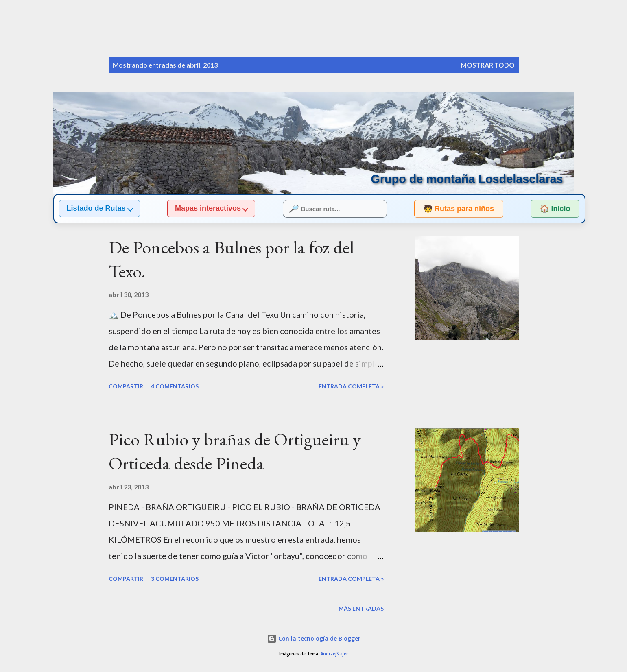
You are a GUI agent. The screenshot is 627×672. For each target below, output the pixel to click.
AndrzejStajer (334, 654)
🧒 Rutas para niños (451, 209)
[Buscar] (480, 23)
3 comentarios (175, 579)
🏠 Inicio (555, 209)
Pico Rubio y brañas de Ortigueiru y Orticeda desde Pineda (235, 451)
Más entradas (361, 608)
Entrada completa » (351, 386)
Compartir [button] (126, 386)
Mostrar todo (488, 65)
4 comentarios (175, 386)
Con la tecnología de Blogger (314, 638)
